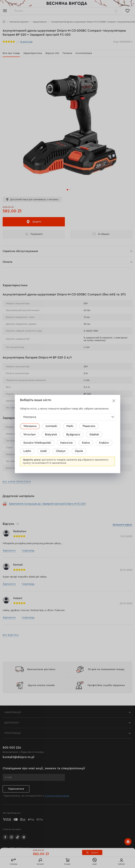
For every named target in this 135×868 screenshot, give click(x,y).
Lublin (27, 451)
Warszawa (30, 426)
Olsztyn (61, 451)
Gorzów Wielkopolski (37, 443)
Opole (79, 451)
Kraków (104, 443)
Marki (70, 426)
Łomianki (51, 426)
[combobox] (67, 417)
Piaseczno (89, 426)
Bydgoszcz (73, 435)
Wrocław (30, 435)
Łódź (44, 451)
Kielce (86, 443)
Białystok (51, 435)
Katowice (66, 443)
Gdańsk (94, 435)
